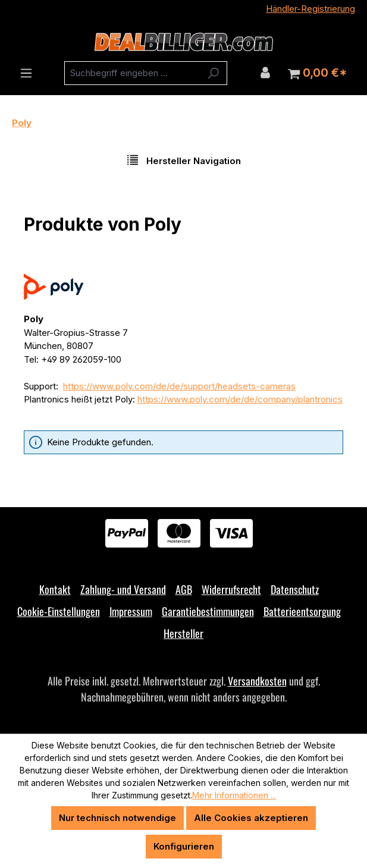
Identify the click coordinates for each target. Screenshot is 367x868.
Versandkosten (257, 681)
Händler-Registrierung (310, 9)
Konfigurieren (184, 846)
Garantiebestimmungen (208, 611)
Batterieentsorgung (302, 611)
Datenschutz (295, 589)
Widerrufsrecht (231, 589)
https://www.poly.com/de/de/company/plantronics (240, 399)
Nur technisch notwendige (117, 818)
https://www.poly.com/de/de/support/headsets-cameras (179, 386)
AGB (184, 589)
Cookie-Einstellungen (59, 611)
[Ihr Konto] (265, 73)
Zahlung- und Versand (123, 589)
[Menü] (26, 73)
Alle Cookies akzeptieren (251, 818)
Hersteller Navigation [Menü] (183, 160)
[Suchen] (213, 73)
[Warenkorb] (317, 73)
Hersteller (183, 633)
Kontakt (55, 589)
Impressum (131, 611)
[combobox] (132, 73)
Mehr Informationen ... (234, 795)
